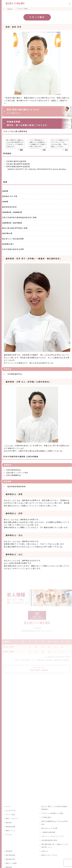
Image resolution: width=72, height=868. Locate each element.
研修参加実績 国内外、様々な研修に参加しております (27, 123)
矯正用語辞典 (10, 855)
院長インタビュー (12, 819)
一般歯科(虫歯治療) (48, 832)
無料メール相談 (11, 863)
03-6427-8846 (39, 669)
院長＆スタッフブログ (49, 855)
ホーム (8, 807)
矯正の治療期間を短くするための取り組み (55, 823)
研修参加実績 (10, 827)
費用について (10, 831)
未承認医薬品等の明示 (49, 840)
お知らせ (45, 851)
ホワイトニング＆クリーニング (53, 836)
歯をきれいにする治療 (49, 828)
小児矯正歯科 (46, 817)
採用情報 (9, 851)
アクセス (9, 835)
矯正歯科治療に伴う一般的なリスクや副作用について (55, 846)
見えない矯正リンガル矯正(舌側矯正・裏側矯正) (55, 808)
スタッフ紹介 (10, 815)
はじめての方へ (11, 811)
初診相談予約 (10, 859)
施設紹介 (9, 823)
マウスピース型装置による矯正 (53, 813)
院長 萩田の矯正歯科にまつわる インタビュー (23, 111)
